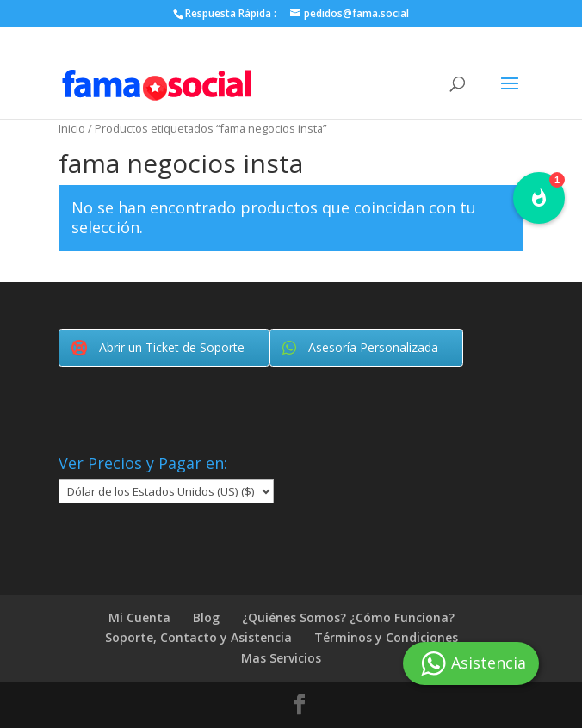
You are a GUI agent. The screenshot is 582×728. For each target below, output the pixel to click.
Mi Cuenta (139, 617)
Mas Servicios (281, 658)
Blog (206, 617)
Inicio (72, 128)
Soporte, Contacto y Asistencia (198, 637)
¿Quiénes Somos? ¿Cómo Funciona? (348, 617)
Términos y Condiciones (386, 637)
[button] (539, 198)
